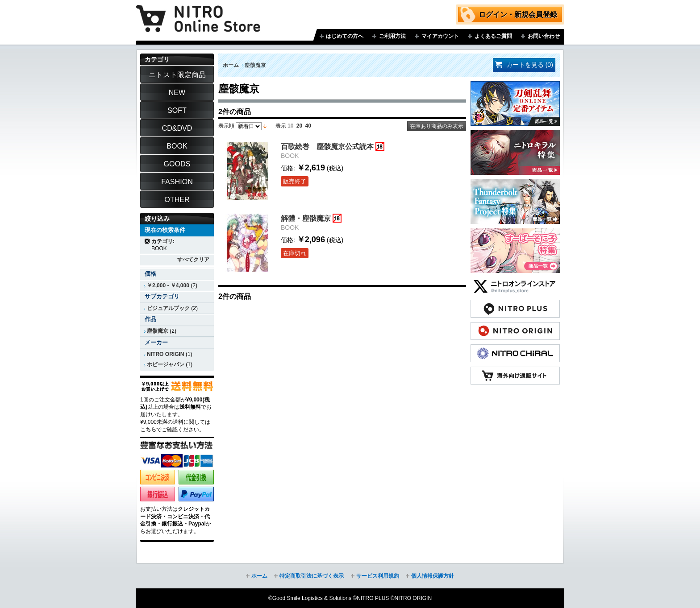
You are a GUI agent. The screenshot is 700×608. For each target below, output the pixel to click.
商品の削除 (148, 241)
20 (299, 126)
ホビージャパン (166, 364)
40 (308, 126)
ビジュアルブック (168, 308)
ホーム (231, 65)
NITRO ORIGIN (166, 354)
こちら (148, 430)
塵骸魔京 (158, 331)
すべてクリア (193, 260)
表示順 (226, 126)
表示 (281, 126)
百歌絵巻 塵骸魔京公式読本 (327, 146)
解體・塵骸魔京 (306, 218)
